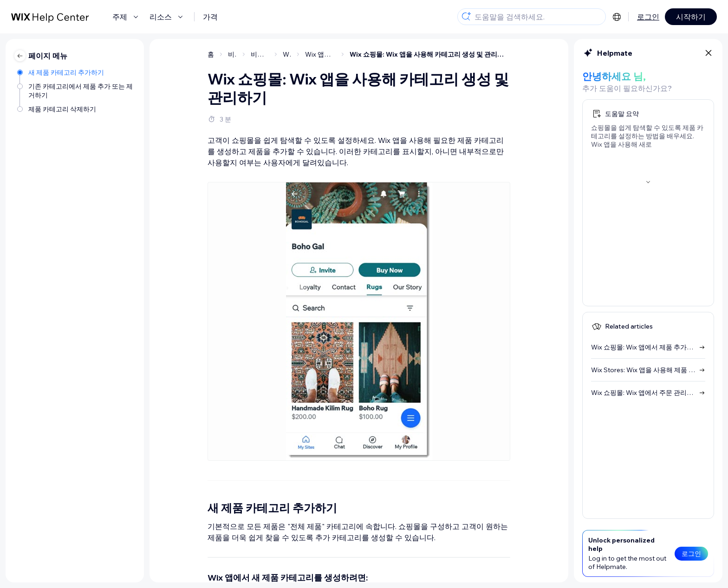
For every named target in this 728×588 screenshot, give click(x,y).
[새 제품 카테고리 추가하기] (76, 72)
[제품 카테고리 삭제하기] (76, 108)
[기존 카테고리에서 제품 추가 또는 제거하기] (76, 90)
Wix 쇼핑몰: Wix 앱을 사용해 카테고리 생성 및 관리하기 (430, 54)
